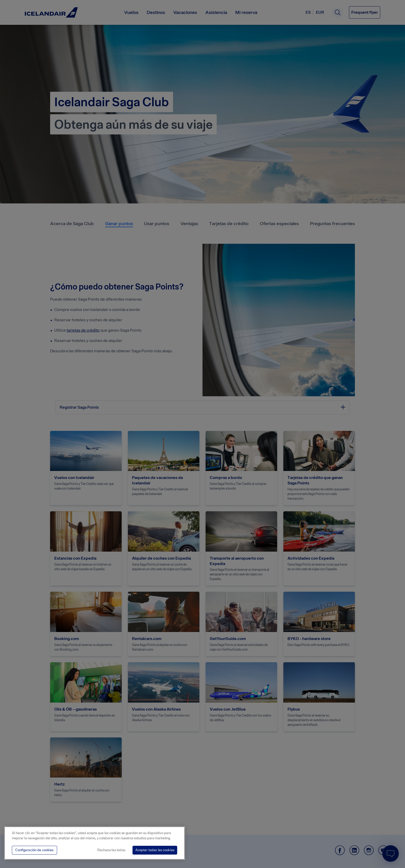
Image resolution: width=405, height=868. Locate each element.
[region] (95, 843)
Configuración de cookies (34, 850)
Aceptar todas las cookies (155, 850)
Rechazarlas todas (111, 850)
